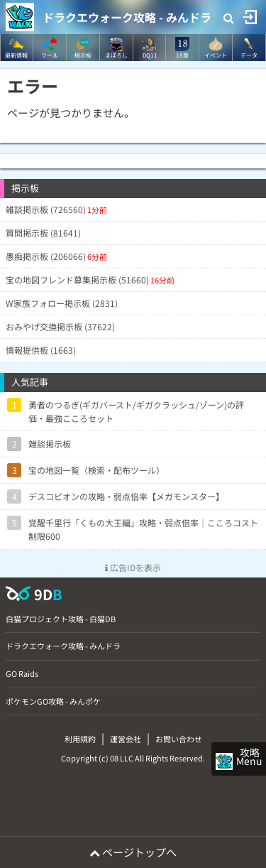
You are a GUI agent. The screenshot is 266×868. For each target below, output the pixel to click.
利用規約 (80, 739)
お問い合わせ (179, 739)
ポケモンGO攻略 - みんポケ (53, 701)
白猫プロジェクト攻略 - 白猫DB (61, 619)
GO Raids (22, 673)
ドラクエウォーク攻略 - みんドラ (127, 17)
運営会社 (126, 739)
